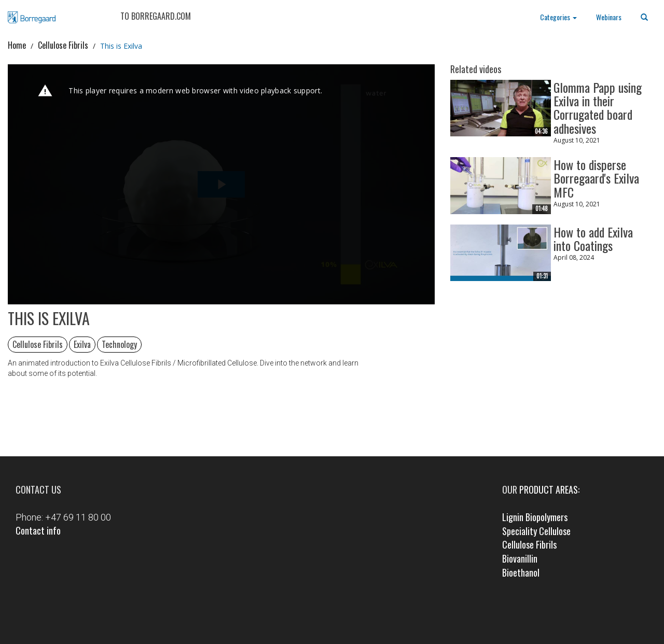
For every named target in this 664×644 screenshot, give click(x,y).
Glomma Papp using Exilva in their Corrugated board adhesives (598, 107)
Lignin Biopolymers (535, 517)
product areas (549, 489)
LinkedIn (347, 616)
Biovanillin (520, 558)
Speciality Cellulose (536, 531)
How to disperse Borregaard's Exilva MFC (596, 178)
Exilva (82, 344)
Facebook (317, 616)
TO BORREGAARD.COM (156, 16)
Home (17, 45)
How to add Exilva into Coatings (593, 237)
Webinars (609, 17)
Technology (119, 344)
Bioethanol (521, 572)
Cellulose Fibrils (63, 45)
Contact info (38, 530)
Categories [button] (558, 17)
